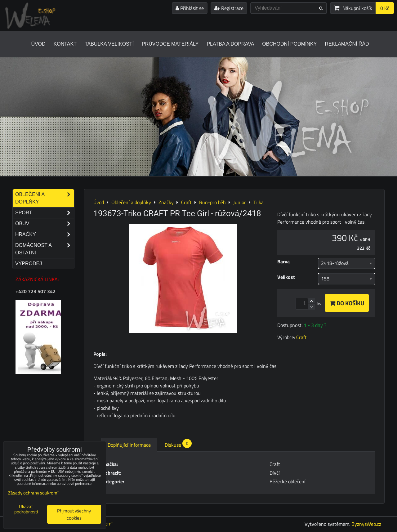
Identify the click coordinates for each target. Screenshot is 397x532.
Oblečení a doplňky (45, 198)
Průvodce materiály (170, 44)
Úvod (38, 44)
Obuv (45, 224)
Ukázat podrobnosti (26, 509)
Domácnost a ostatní (45, 249)
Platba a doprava (230, 44)
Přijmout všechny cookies (74, 514)
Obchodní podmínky (289, 44)
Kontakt (65, 44)
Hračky (45, 235)
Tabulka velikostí (109, 44)
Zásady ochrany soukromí (33, 493)
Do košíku (347, 303)
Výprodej (29, 264)
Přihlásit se (190, 8)
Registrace (229, 8)
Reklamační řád (347, 44)
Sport (45, 213)
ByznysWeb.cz (366, 524)
